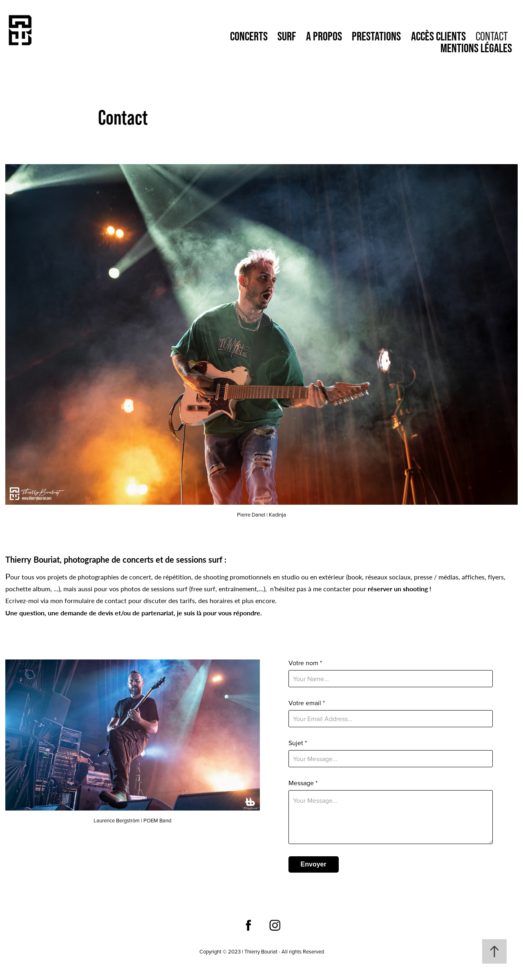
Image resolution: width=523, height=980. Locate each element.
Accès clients (438, 36)
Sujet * (298, 743)
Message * (303, 783)
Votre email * (307, 703)
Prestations (376, 36)
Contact (492, 36)
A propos (324, 36)
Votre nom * (305, 663)
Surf (287, 36)
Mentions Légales (476, 48)
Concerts (249, 36)
